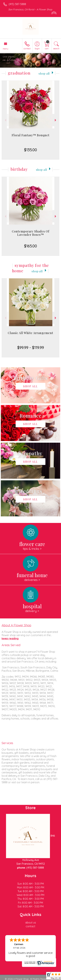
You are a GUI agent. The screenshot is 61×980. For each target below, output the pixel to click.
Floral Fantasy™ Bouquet (31, 135)
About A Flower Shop (16, 625)
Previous (5, 120)
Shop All (44, 73)
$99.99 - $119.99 (31, 347)
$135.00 (30, 150)
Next (56, 120)
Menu (6, 49)
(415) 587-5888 (17, 4)
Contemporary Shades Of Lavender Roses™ (31, 233)
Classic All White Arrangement (30, 333)
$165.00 (30, 246)
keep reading (10, 638)
